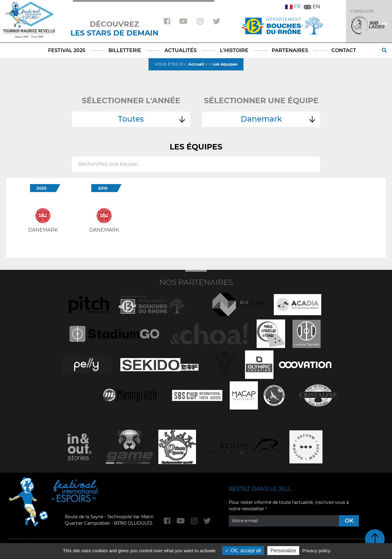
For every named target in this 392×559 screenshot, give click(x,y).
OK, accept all (243, 551)
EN (312, 7)
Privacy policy (316, 551)
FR (293, 7)
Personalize (283, 551)
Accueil (196, 64)
